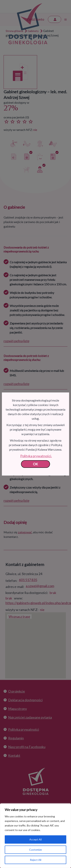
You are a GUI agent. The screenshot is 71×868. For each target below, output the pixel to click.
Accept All (35, 839)
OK (35, 464)
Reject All (36, 860)
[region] (35, 836)
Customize (35, 850)
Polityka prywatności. (36, 456)
